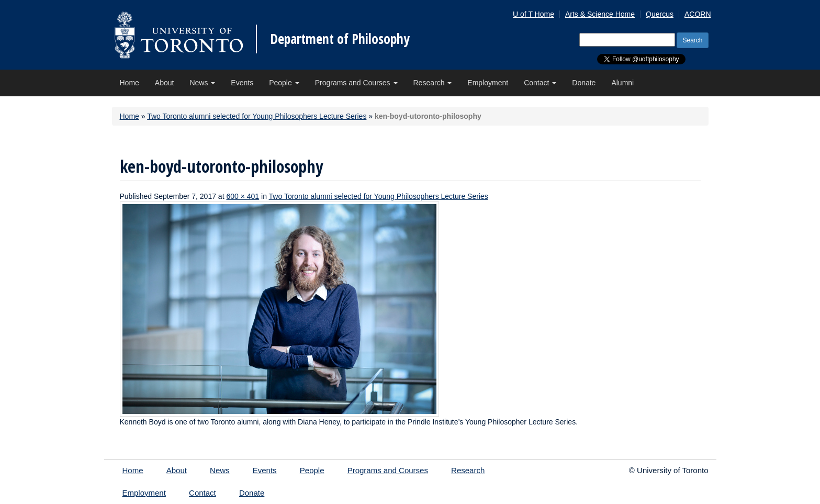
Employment (488, 83)
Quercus (660, 14)
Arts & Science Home (600, 14)
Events (242, 83)
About (165, 83)
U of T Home (533, 14)
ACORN (698, 14)
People (284, 83)
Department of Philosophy (340, 39)
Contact (540, 83)
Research (433, 83)
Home (130, 83)
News (202, 83)
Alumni (622, 83)
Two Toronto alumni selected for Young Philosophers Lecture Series (257, 116)
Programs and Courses (356, 83)
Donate (584, 83)
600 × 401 (243, 196)
